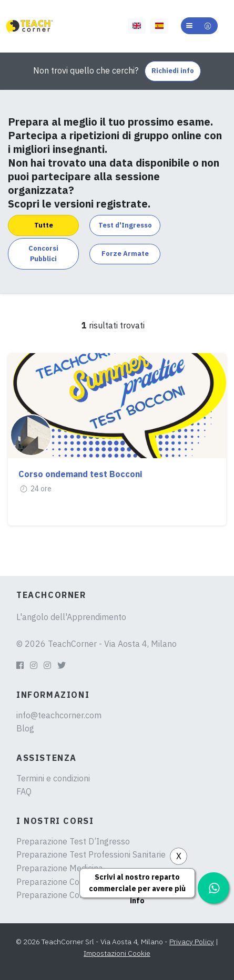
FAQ (24, 791)
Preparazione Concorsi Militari (73, 895)
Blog (25, 728)
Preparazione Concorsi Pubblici (75, 882)
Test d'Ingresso (125, 225)
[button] (199, 26)
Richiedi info (173, 71)
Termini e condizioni (53, 778)
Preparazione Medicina (60, 868)
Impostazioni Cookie (117, 953)
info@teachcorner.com (59, 715)
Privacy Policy (192, 942)
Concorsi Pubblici (43, 254)
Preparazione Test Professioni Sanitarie (91, 854)
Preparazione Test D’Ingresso (73, 841)
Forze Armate (125, 254)
